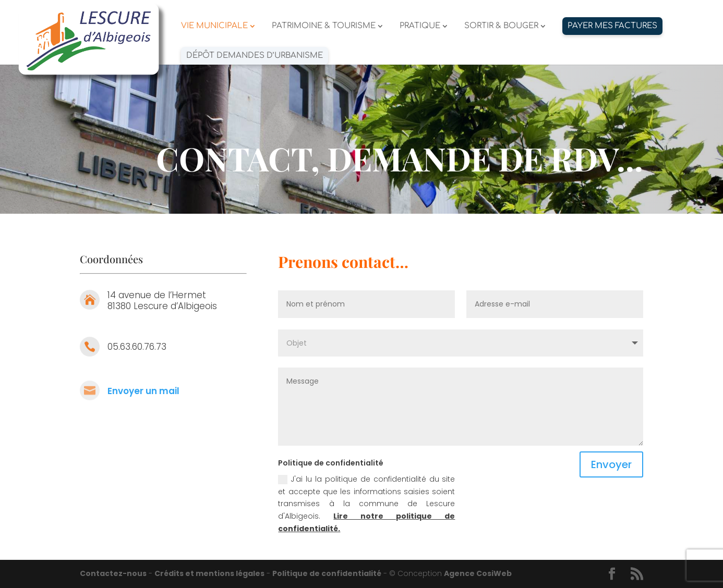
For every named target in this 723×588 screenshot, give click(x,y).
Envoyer (611, 464)
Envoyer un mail (143, 391)
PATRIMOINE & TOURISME (324, 26)
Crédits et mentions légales (209, 573)
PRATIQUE (420, 26)
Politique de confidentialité (327, 573)
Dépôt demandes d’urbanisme (255, 56)
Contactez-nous (113, 573)
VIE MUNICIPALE (214, 26)
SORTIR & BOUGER (501, 26)
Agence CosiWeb (478, 573)
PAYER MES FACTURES (612, 26)
